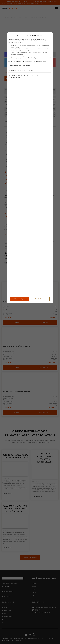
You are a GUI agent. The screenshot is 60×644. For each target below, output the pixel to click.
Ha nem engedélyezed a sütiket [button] (21, 71)
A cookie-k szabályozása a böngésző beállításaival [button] (23, 76)
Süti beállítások (40, 299)
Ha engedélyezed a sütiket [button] (19, 66)
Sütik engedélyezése (20, 299)
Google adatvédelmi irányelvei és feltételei (34, 61)
